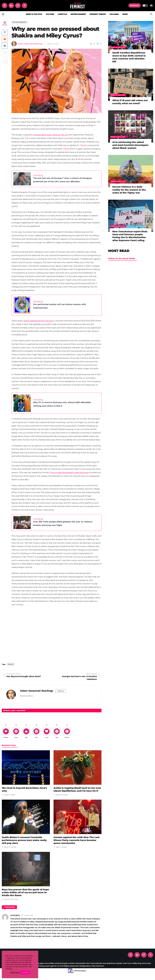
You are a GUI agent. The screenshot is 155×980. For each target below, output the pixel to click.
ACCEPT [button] (25, 972)
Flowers (84, 145)
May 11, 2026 (8, 795)
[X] (25, 6)
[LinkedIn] (11, 6)
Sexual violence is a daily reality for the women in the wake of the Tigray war (129, 190)
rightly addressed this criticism (38, 321)
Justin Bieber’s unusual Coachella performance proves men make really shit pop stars (24, 841)
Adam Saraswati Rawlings (30, 44)
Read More (15, 972)
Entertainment (19, 22)
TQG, (27, 138)
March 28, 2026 (10, 900)
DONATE (135, 5)
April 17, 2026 (9, 847)
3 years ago (29, 916)
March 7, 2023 (53, 44)
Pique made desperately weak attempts (69, 472)
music (11, 664)
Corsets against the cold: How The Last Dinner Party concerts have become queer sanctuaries (76, 841)
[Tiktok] (18, 6)
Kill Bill (66, 149)
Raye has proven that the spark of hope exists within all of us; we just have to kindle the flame (25, 893)
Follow (61, 691)
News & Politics (118, 47)
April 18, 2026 (61, 795)
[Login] (151, 5)
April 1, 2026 (60, 847)
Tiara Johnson (97, 966)
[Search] (151, 14)
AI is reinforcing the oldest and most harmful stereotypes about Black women (130, 145)
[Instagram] (5, 6)
